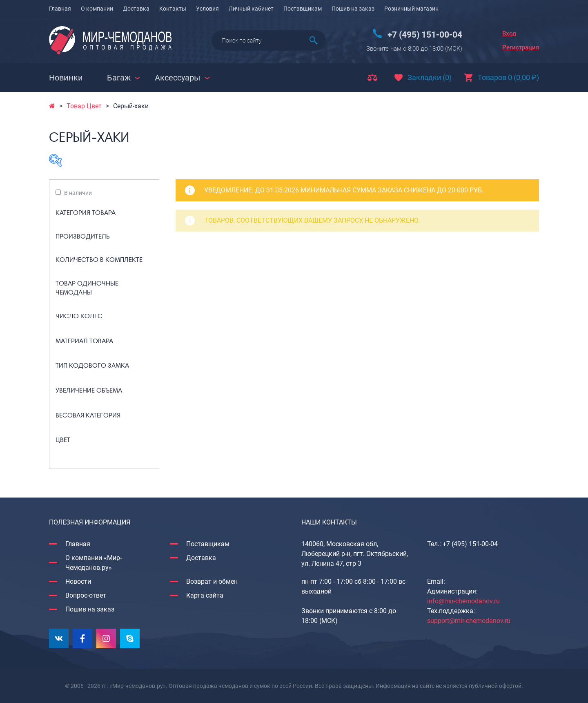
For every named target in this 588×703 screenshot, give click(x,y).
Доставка (136, 9)
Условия (207, 9)
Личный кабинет (251, 9)
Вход (509, 33)
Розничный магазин (411, 9)
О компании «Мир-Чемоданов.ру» (94, 563)
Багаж (119, 78)
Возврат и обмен (212, 581)
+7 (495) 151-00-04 (425, 35)
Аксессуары (178, 78)
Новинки (66, 78)
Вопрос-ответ (86, 595)
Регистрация (521, 47)
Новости (78, 581)
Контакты (173, 9)
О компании (97, 9)
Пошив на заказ (353, 9)
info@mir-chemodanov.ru (463, 601)
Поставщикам (303, 9)
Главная (60, 9)
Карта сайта (205, 595)
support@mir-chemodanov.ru (469, 621)
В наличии (78, 193)
